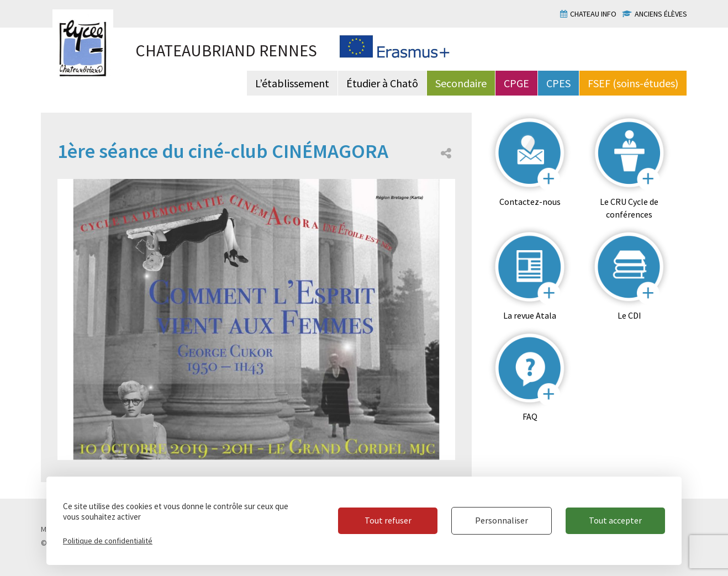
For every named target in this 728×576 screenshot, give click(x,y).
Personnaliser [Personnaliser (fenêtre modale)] (502, 520)
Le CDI (629, 315)
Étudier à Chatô (382, 83)
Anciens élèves (661, 14)
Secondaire (461, 83)
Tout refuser (388, 520)
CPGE (516, 83)
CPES (558, 83)
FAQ (530, 416)
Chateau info (593, 14)
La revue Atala (530, 315)
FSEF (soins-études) (633, 83)
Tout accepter (615, 520)
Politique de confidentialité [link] (108, 541)
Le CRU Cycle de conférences (629, 208)
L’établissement (292, 83)
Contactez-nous (530, 202)
